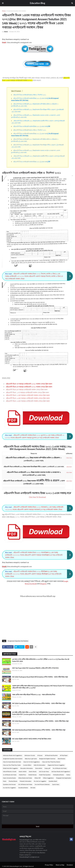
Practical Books (13, 781)
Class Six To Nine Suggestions (32, 762)
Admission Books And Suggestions (13, 755)
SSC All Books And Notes (25, 784)
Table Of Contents (16, 91)
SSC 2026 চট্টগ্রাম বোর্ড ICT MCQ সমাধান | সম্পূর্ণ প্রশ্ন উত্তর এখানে (32, 739)
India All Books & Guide (10, 772)
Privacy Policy (49, 865)
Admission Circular (30, 755)
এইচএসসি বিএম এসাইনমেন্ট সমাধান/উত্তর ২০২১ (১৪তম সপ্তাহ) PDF (32, 126)
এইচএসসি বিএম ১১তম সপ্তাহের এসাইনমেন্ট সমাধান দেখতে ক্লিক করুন (28, 395)
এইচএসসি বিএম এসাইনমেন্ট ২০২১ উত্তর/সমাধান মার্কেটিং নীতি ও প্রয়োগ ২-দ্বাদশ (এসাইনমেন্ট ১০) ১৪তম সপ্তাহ (38, 122)
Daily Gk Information (40, 765)
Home (4, 11)
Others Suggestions (48, 778)
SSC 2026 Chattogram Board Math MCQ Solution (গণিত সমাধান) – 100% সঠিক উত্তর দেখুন (40, 677)
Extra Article (39, 768)
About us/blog (60, 865)
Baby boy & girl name (31, 759)
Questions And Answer (9, 784)
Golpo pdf (47, 768)
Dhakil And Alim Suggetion (10, 768)
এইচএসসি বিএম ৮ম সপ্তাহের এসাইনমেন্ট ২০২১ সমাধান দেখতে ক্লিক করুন (29, 387)
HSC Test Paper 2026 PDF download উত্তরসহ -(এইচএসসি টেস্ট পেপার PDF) (35, 668)
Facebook (33, 584)
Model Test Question (45, 775)
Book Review (61, 759)
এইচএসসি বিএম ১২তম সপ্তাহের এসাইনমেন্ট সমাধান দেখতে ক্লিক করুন (28, 398)
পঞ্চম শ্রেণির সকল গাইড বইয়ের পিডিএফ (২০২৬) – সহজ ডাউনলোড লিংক (34, 695)
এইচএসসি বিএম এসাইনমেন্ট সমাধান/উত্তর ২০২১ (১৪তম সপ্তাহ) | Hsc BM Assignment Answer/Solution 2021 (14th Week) (35, 99)
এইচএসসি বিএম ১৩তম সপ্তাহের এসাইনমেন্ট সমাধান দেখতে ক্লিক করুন (28, 401)
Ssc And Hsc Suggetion (9, 788)
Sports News (56, 784)
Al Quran (40, 755)
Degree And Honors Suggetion (56, 765)
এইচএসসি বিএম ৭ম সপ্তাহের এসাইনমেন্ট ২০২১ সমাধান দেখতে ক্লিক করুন (29, 384)
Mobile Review (32, 775)
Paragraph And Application (64, 778)
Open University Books (9, 778)
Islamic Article (23, 772)
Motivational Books (58, 775)
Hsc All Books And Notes (60, 768)
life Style (33, 788)
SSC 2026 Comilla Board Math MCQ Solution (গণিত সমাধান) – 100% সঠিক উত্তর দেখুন (39, 703)
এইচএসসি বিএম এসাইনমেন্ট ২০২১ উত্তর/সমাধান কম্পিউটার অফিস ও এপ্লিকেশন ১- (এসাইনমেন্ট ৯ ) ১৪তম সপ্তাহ (35, 105)
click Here (69, 472)
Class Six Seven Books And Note (12, 762)
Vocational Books (23, 788)
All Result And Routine (51, 755)
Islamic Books (33, 772)
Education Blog (37, 3)
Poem (5, 781)
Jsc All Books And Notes (10, 775)
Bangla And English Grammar (47, 759)
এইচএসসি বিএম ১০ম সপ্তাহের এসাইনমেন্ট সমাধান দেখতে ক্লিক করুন (27, 392)
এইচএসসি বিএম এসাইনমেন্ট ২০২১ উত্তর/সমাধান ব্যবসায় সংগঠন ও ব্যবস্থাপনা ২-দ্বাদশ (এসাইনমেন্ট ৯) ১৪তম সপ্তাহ (36, 116)
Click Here (69, 458)
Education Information (27, 768)
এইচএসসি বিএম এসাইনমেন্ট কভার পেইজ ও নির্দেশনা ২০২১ (30, 95)
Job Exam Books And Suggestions (61, 772)
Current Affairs (27, 765)
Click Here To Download (37, 497)
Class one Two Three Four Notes (12, 765)
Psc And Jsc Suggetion (40, 781)
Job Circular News (44, 772)
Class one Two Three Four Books (51, 762)
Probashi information (26, 781)
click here (69, 467)
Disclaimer (70, 865)
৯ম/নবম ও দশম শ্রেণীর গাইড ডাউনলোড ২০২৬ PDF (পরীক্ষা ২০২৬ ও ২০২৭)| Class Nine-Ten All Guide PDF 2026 (41, 660)
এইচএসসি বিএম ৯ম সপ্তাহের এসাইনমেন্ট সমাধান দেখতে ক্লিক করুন (27, 390)
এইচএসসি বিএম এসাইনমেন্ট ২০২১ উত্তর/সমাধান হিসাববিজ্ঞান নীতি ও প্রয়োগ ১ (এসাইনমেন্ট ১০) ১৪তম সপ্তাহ (37, 110)
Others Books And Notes (25, 778)
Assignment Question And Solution (16, 11)
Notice (68, 775)
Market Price (22, 775)
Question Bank (53, 781)
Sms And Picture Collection (42, 784)
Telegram (43, 584)
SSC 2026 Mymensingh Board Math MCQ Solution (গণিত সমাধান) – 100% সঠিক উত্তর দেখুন (40, 721)
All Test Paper (64, 755)
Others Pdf (37, 778)
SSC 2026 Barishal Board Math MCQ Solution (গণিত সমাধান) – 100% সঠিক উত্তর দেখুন (39, 730)
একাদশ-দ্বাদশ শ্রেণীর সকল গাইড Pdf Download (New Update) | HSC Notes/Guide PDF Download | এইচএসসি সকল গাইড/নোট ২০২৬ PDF (42, 687)
